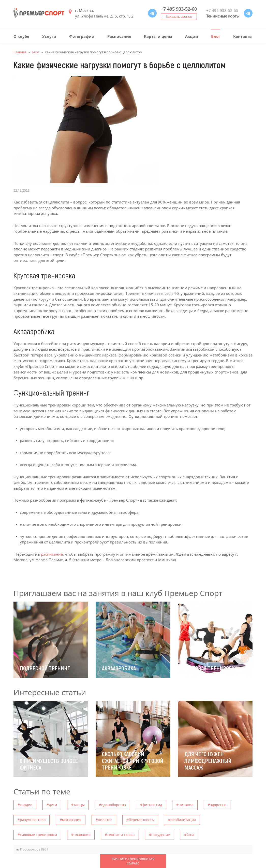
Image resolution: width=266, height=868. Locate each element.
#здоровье (217, 805)
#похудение (159, 835)
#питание (185, 805)
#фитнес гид (151, 805)
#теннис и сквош (120, 835)
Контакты (243, 36)
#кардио (25, 805)
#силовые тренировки (37, 835)
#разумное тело (32, 820)
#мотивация (71, 820)
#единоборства (112, 805)
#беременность (140, 820)
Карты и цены (158, 36)
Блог (216, 36)
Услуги (49, 36)
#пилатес (104, 820)
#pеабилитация (182, 820)
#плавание (81, 835)
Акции (192, 36)
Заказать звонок (179, 16)
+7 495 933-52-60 (179, 9)
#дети (52, 805)
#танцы (78, 805)
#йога (189, 835)
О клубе (21, 36)
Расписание (119, 36)
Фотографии (82, 36)
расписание (52, 554)
